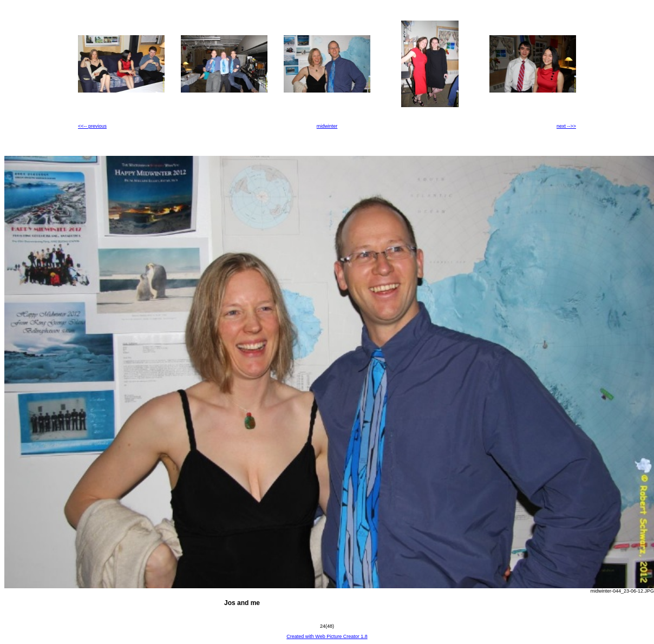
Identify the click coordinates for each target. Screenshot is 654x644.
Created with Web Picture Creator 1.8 (327, 636)
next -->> (566, 126)
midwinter (327, 126)
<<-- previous (92, 126)
